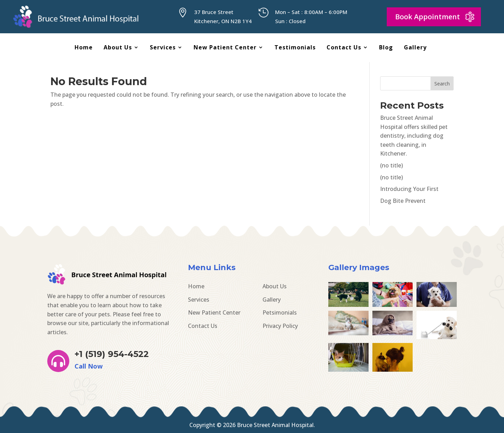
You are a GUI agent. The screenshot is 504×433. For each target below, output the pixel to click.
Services (163, 48)
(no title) (391, 165)
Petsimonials (280, 312)
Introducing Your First (409, 189)
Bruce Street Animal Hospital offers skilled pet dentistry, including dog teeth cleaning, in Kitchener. (414, 136)
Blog (386, 48)
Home (84, 48)
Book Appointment (428, 17)
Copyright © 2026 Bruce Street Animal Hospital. (252, 425)
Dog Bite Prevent (403, 201)
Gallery (415, 48)
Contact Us (344, 48)
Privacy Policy (280, 326)
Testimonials (295, 48)
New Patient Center (225, 48)
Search (442, 84)
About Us (118, 48)
